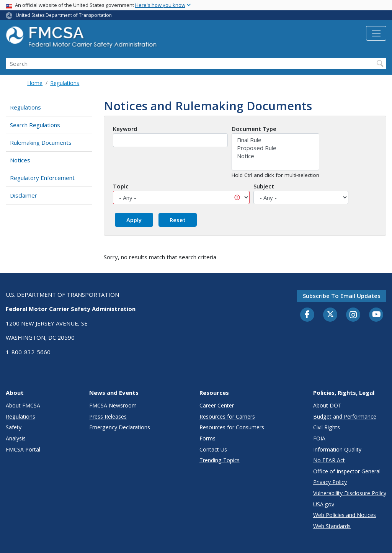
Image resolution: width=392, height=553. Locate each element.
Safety (14, 427)
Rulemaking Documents (41, 142)
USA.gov (324, 504)
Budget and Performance (345, 416)
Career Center (217, 405)
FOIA (319, 438)
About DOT (327, 405)
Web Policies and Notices (345, 515)
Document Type (254, 129)
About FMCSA (23, 405)
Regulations (65, 83)
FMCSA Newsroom (113, 405)
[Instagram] (353, 316)
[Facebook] (307, 315)
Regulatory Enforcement (42, 178)
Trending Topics (220, 460)
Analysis (16, 438)
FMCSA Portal (23, 449)
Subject (264, 186)
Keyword (125, 129)
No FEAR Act (329, 460)
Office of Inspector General (347, 471)
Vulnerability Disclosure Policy (350, 493)
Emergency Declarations (120, 427)
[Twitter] (330, 314)
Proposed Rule (275, 148)
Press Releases (108, 416)
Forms (207, 438)
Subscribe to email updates (342, 296)
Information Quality (337, 449)
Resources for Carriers (227, 416)
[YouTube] (376, 315)
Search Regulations (35, 125)
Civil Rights (327, 427)
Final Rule (275, 140)
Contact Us (213, 449)
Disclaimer (24, 195)
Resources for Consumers (232, 427)
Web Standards (332, 526)
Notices (20, 160)
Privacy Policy (330, 482)
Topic (121, 186)
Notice (275, 156)
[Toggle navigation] (376, 33)
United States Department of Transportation (64, 15)
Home (35, 83)
